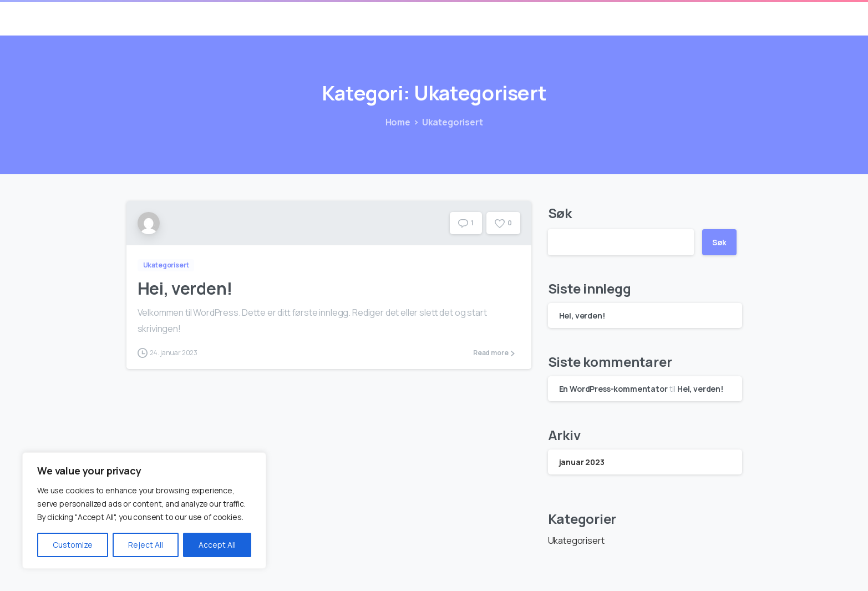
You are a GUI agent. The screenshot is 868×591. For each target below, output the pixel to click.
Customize (73, 545)
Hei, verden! (185, 288)
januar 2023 (582, 462)
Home (397, 122)
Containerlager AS (186, 17)
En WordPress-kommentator (613, 389)
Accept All (217, 545)
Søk (560, 213)
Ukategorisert (451, 122)
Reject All (146, 545)
